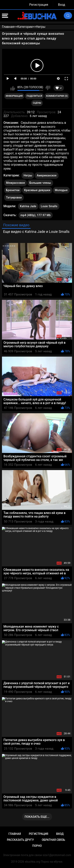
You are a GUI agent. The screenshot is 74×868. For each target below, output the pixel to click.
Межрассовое (16, 183)
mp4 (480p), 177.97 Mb (36, 215)
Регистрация (39, 5)
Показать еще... (37, 817)
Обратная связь (53, 840)
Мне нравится (13, 88)
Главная (15, 834)
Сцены (37, 103)
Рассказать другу (20, 840)
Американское (47, 175)
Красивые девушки (37, 190)
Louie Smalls (49, 205)
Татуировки (14, 197)
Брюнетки (13, 190)
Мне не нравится (48, 88)
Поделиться (34, 96)
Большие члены (40, 183)
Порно (37, 846)
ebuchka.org (32, 862)
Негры (28, 175)
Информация (14, 96)
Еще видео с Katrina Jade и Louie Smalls (36, 232)
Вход (62, 5)
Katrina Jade (28, 205)
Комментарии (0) (57, 96)
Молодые (61, 190)
